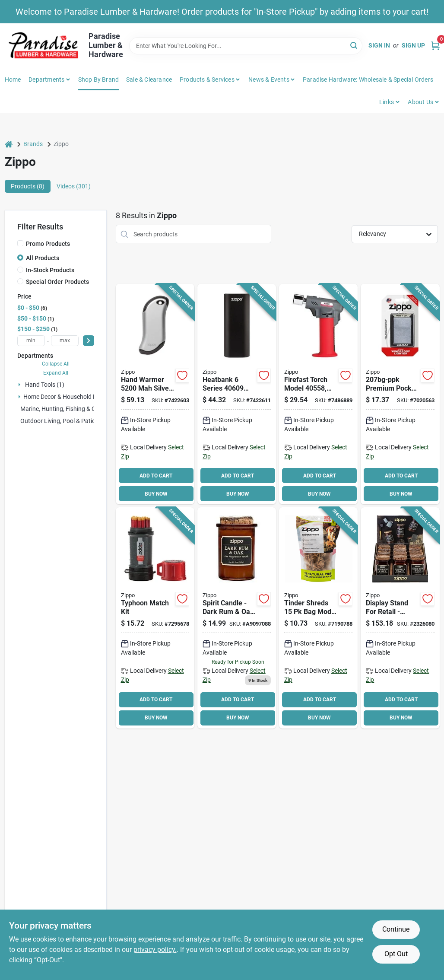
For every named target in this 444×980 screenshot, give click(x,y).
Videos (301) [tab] (74, 186)
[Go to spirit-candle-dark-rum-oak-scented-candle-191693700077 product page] (237, 618)
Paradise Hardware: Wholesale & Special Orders (368, 80)
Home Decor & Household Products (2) (75, 397)
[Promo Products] (20, 243)
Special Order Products (57, 282)
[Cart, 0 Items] (435, 46)
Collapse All (56, 364)
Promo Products (48, 244)
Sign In (379, 45)
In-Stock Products (50, 270)
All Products (43, 258)
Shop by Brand (99, 80)
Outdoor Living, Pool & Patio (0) (62, 421)
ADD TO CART (156, 476)
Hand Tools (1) (45, 385)
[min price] (31, 341)
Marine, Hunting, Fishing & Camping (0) (73, 409)
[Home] (9, 144)
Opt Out (396, 954)
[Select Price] (89, 341)
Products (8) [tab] (28, 186)
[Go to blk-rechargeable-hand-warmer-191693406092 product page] (237, 394)
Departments (46, 80)
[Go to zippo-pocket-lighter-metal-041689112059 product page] (400, 394)
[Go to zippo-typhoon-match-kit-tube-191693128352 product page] (155, 618)
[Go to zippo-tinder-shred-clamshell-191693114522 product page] (318, 618)
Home (13, 80)
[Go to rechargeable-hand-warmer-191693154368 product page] (155, 394)
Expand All (56, 373)
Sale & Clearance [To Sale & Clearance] (149, 80)
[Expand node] (20, 385)
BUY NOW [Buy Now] (156, 494)
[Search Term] (246, 46)
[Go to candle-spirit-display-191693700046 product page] (400, 618)
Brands (33, 144)
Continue (396, 929)
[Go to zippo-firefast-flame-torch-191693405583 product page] (318, 394)
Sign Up (413, 45)
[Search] (354, 45)
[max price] (65, 341)
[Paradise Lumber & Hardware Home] (44, 46)
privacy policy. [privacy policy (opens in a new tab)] (155, 950)
